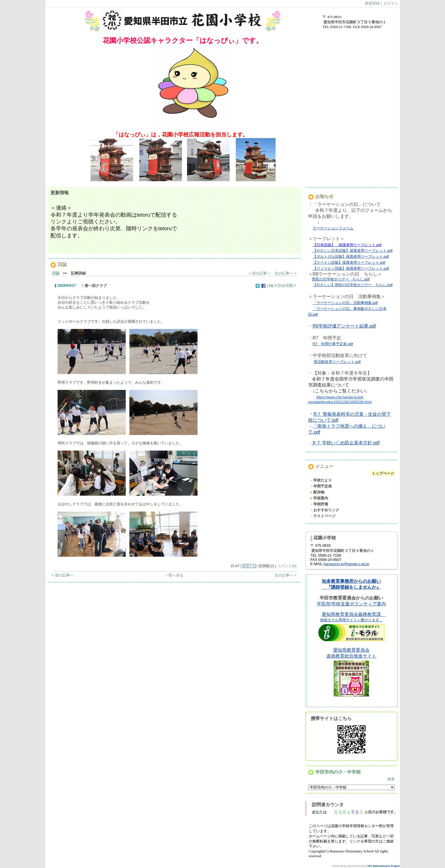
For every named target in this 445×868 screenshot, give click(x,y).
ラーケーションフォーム (333, 228)
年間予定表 (321, 486)
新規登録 (372, 3)
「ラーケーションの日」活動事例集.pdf (345, 303)
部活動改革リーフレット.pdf (337, 362)
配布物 (317, 492)
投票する (249, 566)
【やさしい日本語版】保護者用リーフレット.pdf (353, 251)
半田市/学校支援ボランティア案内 (351, 604)
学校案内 (319, 498)
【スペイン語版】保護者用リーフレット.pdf (349, 262)
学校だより (321, 480)
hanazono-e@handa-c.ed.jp (346, 564)
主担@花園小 (285, 285)
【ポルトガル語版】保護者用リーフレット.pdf (351, 256)
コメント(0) (287, 566)
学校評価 (319, 504)
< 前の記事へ (260, 273)
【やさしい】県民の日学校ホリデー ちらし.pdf (353, 285)
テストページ (323, 516)
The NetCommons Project (383, 866)
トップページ (383, 473)
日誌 (56, 273)
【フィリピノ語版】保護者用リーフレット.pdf (351, 268)
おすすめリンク (325, 510)
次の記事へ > (286, 273)
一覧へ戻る (174, 575)
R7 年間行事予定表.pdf (333, 344)
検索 (391, 779)
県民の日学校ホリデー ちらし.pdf (341, 279)
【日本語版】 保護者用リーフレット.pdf (347, 245)
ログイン (391, 3)
